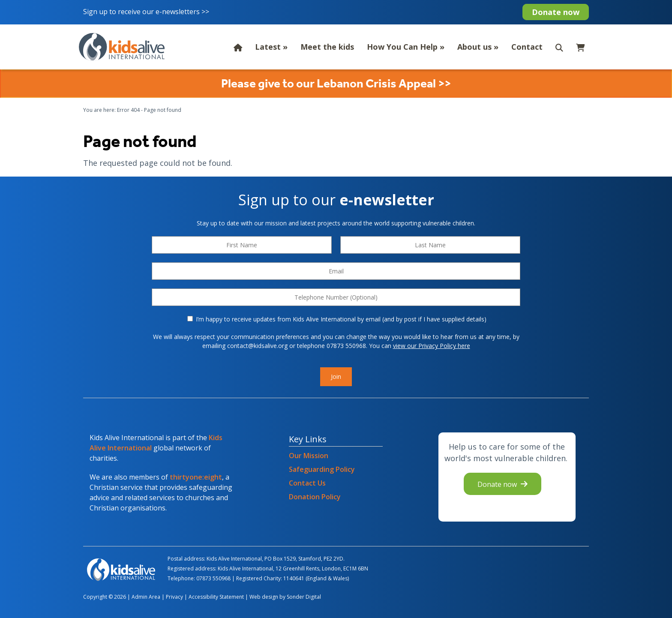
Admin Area (146, 597)
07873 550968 (213, 578)
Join (336, 376)
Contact (527, 47)
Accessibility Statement (216, 597)
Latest (271, 47)
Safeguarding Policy (322, 469)
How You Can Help (406, 47)
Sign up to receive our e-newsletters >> (147, 12)
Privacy (174, 597)
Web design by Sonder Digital (285, 597)
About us (478, 47)
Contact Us (307, 483)
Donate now (556, 12)
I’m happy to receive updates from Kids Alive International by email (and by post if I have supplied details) (337, 319)
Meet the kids (327, 47)
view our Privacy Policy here (432, 346)
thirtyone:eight (196, 477)
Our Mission (309, 456)
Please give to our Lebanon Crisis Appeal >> (336, 83)
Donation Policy (315, 497)
